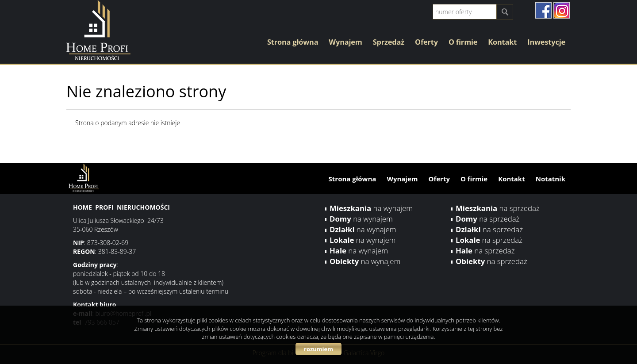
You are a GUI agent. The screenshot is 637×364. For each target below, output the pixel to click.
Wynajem (345, 42)
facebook (543, 10)
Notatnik (551, 179)
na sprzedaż (498, 208)
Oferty (426, 42)
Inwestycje (546, 42)
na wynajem (371, 208)
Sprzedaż (389, 42)
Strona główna (293, 42)
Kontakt (502, 42)
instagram (562, 10)
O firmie (463, 42)
